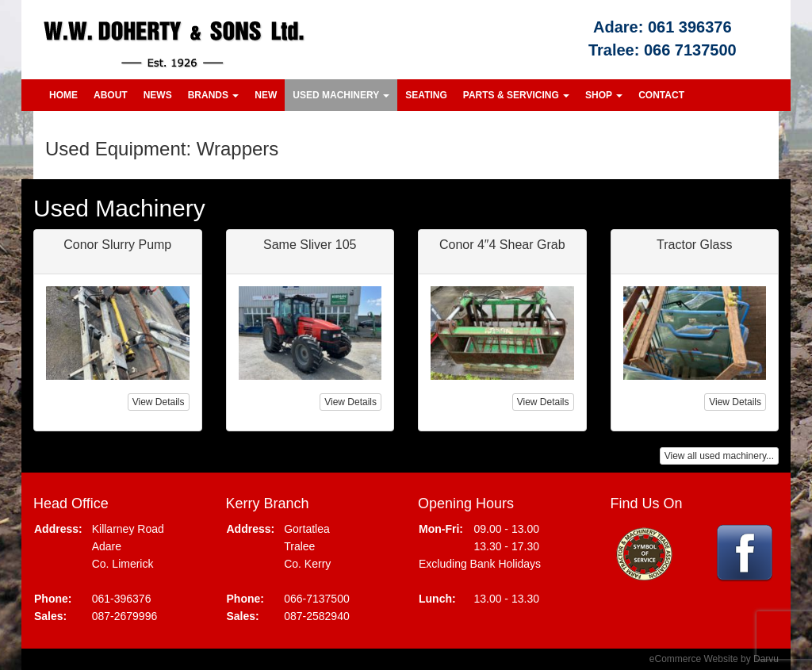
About (111, 95)
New (266, 95)
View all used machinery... (719, 456)
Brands (214, 95)
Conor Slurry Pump (117, 245)
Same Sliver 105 (310, 245)
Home (63, 95)
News (158, 95)
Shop (604, 95)
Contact (661, 95)
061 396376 (690, 27)
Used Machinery (341, 95)
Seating (426, 95)
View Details (159, 402)
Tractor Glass (694, 245)
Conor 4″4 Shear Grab (502, 245)
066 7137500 (690, 50)
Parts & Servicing (516, 95)
